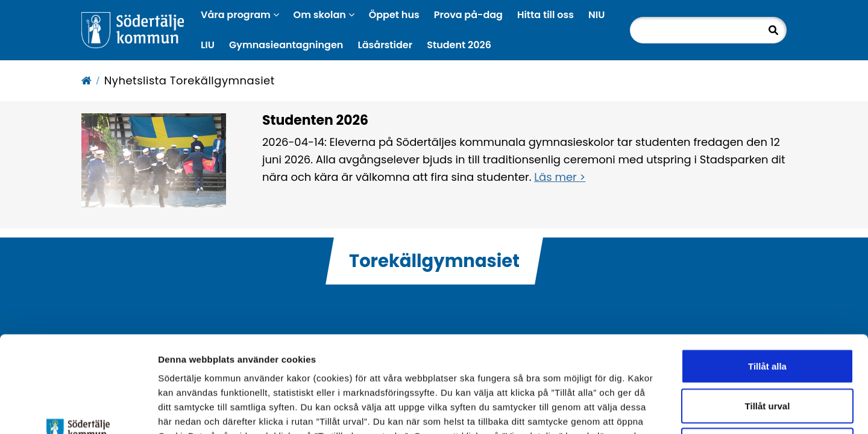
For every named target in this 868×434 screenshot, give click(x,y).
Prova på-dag (468, 15)
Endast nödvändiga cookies (767, 355)
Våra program (240, 15)
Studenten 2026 (315, 120)
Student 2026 (459, 45)
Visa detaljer (660, 410)
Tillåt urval (768, 316)
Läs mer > (560, 177)
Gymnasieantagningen (286, 45)
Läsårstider (385, 45)
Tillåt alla (767, 276)
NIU (596, 15)
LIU (208, 45)
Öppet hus (394, 15)
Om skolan (324, 15)
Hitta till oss (546, 15)
